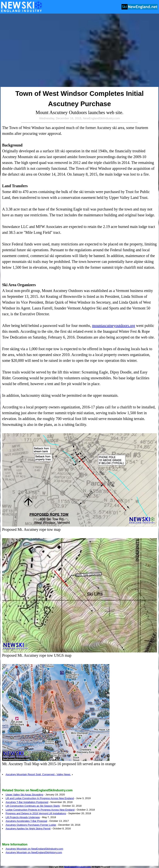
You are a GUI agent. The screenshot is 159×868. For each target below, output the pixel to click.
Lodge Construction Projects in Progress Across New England (40, 810)
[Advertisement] (36, 51)
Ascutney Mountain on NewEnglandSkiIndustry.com (34, 849)
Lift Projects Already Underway (23, 817)
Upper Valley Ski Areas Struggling (24, 795)
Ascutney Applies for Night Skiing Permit (28, 829)
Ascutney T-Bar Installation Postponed (27, 802)
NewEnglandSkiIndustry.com (77, 867)
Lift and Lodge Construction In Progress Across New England (40, 798)
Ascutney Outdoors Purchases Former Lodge (31, 825)
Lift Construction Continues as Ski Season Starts (33, 806)
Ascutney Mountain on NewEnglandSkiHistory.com (34, 852)
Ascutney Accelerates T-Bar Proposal (26, 821)
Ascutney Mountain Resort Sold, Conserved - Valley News (39, 774)
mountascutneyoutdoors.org (114, 326)
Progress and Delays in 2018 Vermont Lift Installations (36, 813)
